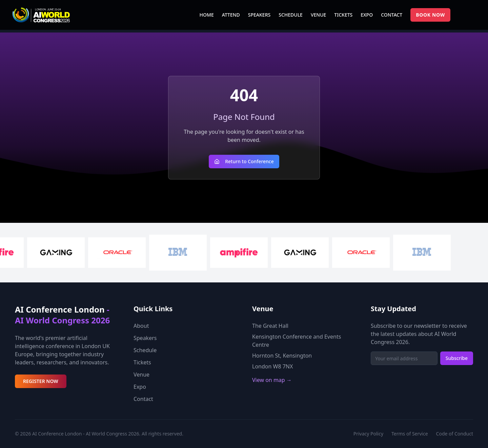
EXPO (367, 15)
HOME (207, 15)
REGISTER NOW (41, 381)
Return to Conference (244, 161)
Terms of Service (410, 434)
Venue (141, 375)
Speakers (145, 338)
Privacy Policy (368, 434)
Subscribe (457, 358)
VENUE (318, 15)
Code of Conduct (455, 434)
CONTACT (392, 15)
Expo (140, 387)
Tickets (142, 362)
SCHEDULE (291, 15)
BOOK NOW (430, 15)
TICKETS (343, 15)
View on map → (272, 380)
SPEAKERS (259, 15)
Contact (143, 399)
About (141, 326)
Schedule (145, 350)
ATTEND (231, 15)
